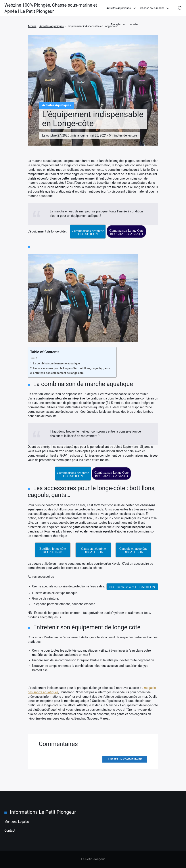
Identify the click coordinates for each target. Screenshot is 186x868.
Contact (10, 831)
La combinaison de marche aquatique (56, 363)
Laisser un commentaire (125, 759)
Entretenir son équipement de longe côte (58, 373)
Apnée (134, 26)
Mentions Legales (17, 822)
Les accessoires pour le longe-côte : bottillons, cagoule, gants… (72, 368)
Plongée (116, 26)
